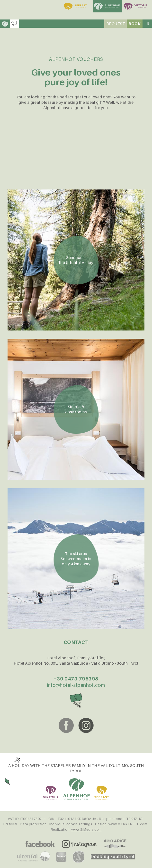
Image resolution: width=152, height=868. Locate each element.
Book (135, 24)
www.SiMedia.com (86, 829)
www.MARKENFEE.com (128, 824)
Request (116, 24)
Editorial (10, 824)
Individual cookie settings (71, 824)
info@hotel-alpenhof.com (76, 685)
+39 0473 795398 (76, 679)
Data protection (33, 824)
